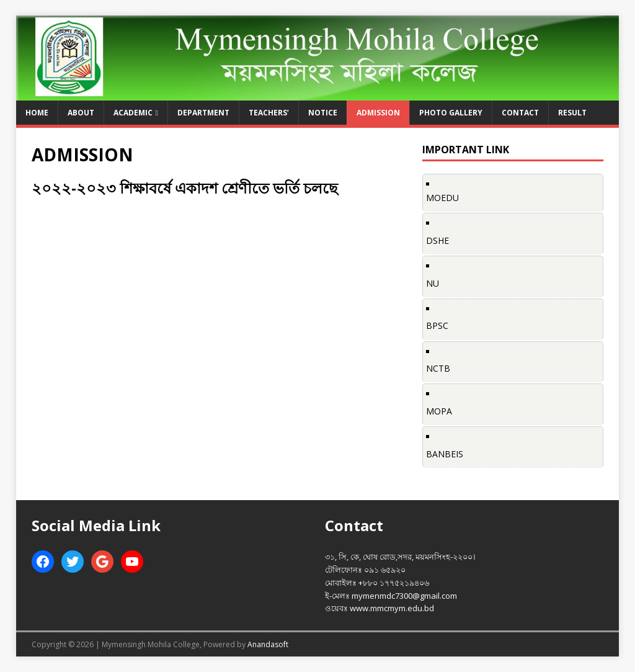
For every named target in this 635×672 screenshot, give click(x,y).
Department (203, 113)
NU (433, 283)
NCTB (438, 368)
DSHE (437, 240)
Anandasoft (268, 644)
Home (37, 113)
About (81, 113)
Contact (520, 113)
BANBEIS (445, 454)
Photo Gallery (451, 113)
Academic (133, 113)
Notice (323, 113)
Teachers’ (269, 113)
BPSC (437, 325)
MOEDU (442, 198)
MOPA (439, 411)
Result (572, 113)
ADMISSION (378, 113)
